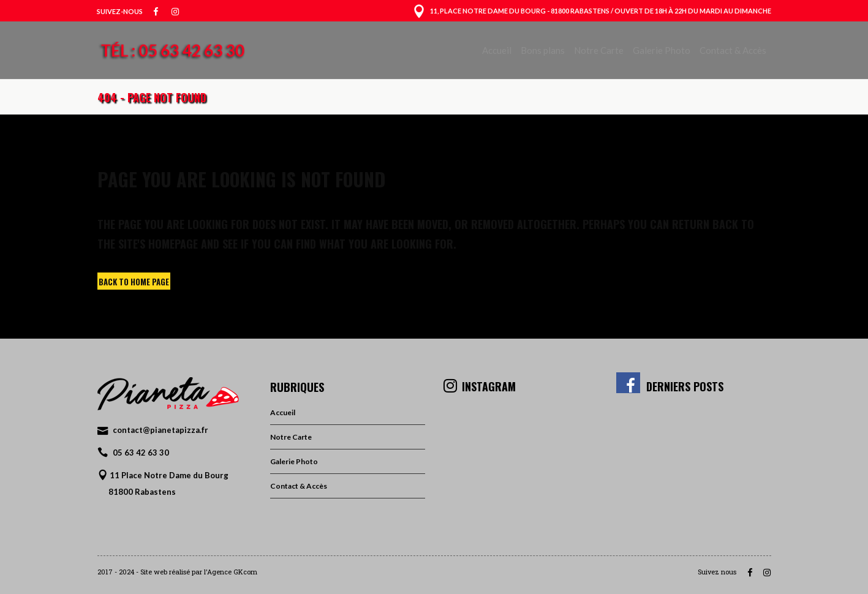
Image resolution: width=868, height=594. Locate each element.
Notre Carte (291, 437)
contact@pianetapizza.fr (160, 430)
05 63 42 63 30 (141, 453)
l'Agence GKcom (231, 572)
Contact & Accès (299, 486)
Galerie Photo (294, 461)
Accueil (283, 412)
